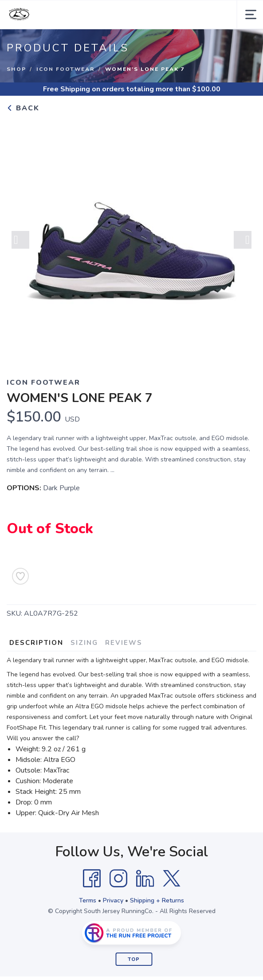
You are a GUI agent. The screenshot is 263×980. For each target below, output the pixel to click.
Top (134, 959)
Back (23, 108)
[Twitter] (172, 878)
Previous (20, 241)
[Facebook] (92, 878)
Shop (16, 69)
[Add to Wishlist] (20, 576)
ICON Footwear (66, 69)
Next (243, 241)
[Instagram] (118, 878)
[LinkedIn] (145, 878)
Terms (88, 900)
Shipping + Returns (157, 900)
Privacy (113, 900)
